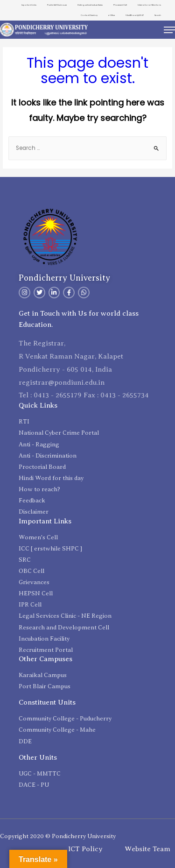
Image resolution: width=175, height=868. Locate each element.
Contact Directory (89, 15)
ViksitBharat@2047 (135, 15)
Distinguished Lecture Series (90, 5)
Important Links (29, 5)
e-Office (112, 15)
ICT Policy (85, 849)
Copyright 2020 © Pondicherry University (58, 836)
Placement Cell (120, 5)
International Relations (149, 5)
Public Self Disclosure (57, 5)
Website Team (147, 849)
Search (158, 15)
